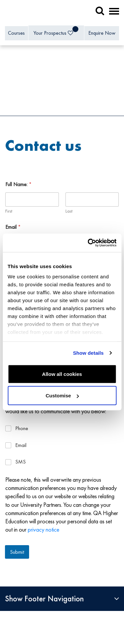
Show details (88, 353)
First (9, 211)
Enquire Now (102, 33)
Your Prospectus (56, 31)
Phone (22, 428)
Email (13, 227)
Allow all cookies (62, 374)
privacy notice (43, 529)
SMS (21, 462)
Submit (17, 552)
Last (69, 211)
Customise (62, 396)
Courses (16, 33)
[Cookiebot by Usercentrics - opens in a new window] (88, 243)
